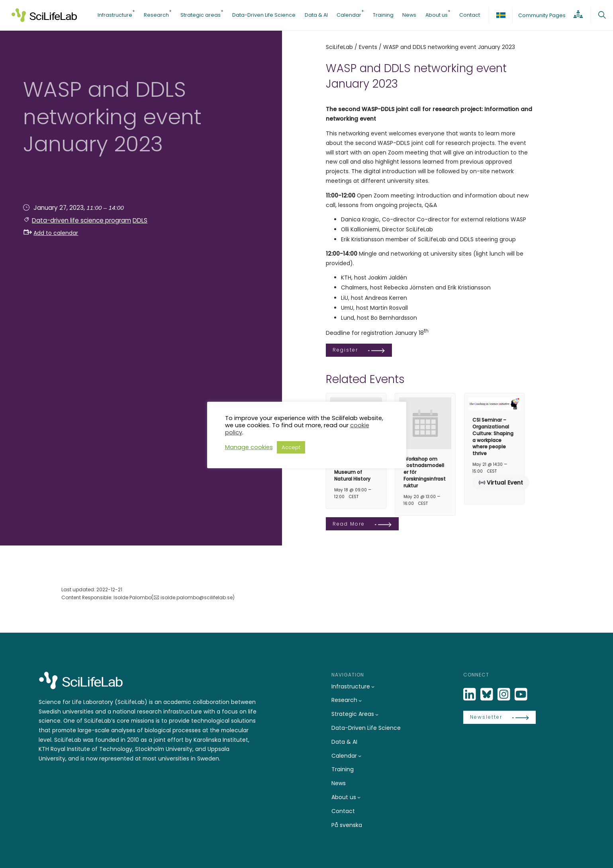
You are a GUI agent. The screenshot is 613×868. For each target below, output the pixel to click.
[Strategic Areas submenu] (377, 714)
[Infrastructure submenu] (373, 686)
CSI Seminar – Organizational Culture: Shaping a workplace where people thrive (493, 437)
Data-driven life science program (81, 220)
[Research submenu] (360, 700)
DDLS (140, 220)
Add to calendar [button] (51, 233)
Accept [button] (291, 447)
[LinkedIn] (470, 695)
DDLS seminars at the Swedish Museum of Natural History (356, 469)
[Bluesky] (488, 695)
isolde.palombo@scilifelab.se (197, 597)
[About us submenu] (359, 797)
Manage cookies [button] (249, 447)
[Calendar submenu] (360, 756)
